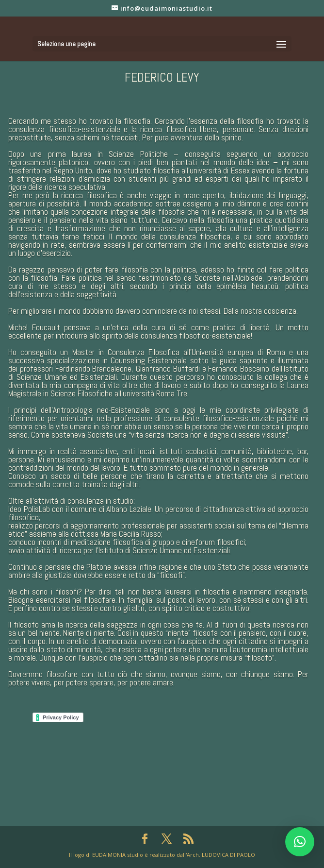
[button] (300, 842)
